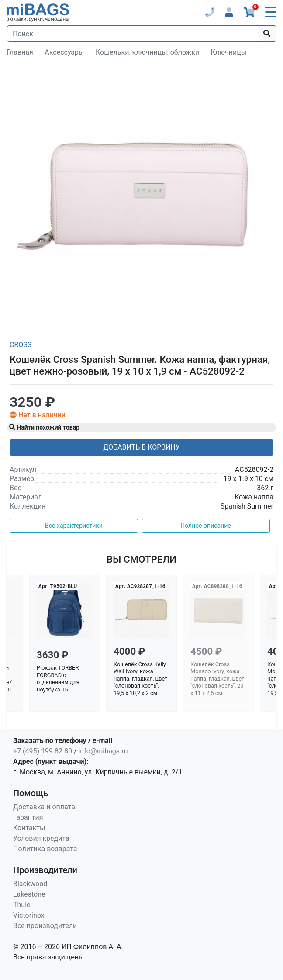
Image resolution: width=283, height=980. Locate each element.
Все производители (45, 926)
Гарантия (28, 817)
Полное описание (206, 526)
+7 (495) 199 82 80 (43, 751)
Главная (20, 52)
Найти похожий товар (44, 427)
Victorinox (29, 915)
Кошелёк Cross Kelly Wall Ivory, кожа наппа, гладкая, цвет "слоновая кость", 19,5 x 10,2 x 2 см (140, 679)
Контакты (29, 828)
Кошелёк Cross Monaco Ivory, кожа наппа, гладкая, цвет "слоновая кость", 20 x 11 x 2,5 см (217, 679)
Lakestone (29, 894)
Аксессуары (64, 52)
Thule (22, 905)
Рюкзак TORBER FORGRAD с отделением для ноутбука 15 (58, 679)
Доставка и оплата (44, 807)
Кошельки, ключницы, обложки (147, 52)
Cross (21, 345)
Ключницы (229, 52)
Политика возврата (45, 849)
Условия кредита (41, 838)
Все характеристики (74, 526)
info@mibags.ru (103, 751)
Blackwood (30, 884)
